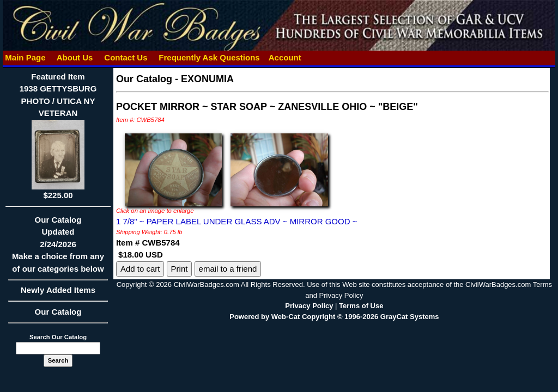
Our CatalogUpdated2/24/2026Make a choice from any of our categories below (58, 248)
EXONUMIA (207, 79)
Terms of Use (361, 306)
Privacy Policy (309, 306)
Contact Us (126, 57)
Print (180, 269)
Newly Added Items (58, 293)
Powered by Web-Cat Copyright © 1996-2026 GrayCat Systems (334, 317)
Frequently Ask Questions (209, 57)
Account (285, 57)
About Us (75, 57)
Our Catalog (58, 312)
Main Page (25, 57)
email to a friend (228, 269)
